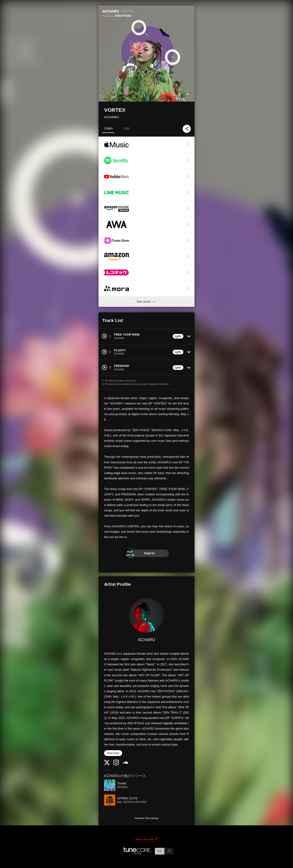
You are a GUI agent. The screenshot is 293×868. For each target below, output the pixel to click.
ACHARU (111, 117)
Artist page (113, 753)
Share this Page (146, 839)
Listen (108, 128)
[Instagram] (116, 764)
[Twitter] (107, 764)
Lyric (178, 336)
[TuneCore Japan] (137, 853)
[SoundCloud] (125, 763)
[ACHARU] (146, 615)
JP (169, 851)
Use (127, 128)
